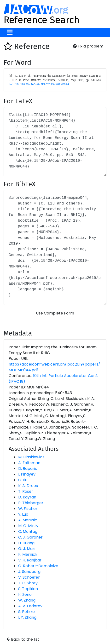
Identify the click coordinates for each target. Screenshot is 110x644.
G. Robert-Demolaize (38, 566)
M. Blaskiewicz (31, 457)
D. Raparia (28, 469)
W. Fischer (28, 509)
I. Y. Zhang (27, 617)
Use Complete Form (55, 313)
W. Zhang (27, 600)
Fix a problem (88, 46)
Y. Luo (23, 514)
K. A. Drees (28, 486)
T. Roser (26, 491)
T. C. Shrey (28, 583)
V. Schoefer (29, 577)
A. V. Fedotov (30, 606)
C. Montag (28, 531)
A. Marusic (28, 520)
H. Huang (26, 543)
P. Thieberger (31, 503)
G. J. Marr (27, 549)
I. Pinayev (27, 474)
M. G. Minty (28, 526)
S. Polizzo (26, 612)
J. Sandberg (29, 572)
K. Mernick (28, 554)
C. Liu (23, 480)
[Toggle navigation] (10, 32)
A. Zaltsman (29, 463)
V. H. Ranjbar (30, 560)
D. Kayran (27, 497)
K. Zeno (25, 594)
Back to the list (23, 639)
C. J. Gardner (30, 537)
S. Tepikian (28, 589)
